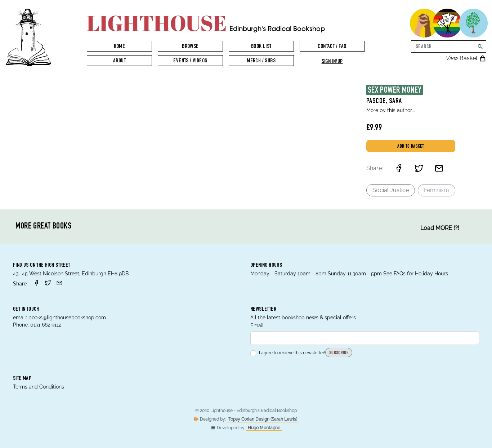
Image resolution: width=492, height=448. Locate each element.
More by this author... (391, 110)
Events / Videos (190, 61)
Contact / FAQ (332, 47)
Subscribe (339, 353)
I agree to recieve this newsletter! (288, 353)
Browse (190, 47)
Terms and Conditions (39, 387)
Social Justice (391, 190)
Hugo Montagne (264, 428)
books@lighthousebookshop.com (67, 318)
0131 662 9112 (46, 325)
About (119, 61)
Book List (261, 47)
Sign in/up (332, 62)
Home (120, 47)
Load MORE (440, 228)
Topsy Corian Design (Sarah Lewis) (263, 419)
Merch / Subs (261, 61)
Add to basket (411, 147)
